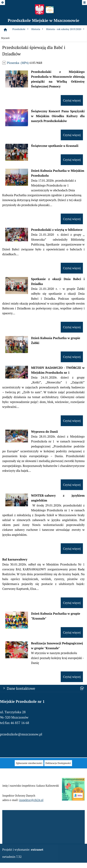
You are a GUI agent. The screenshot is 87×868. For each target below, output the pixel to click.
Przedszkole (21, 29)
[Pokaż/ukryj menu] (84, 3)
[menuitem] (29, 767)
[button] (17, 86)
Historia (38, 29)
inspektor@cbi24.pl (31, 804)
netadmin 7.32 (12, 857)
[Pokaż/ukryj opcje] (3, 3)
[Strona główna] (5, 30)
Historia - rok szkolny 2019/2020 (66, 29)
